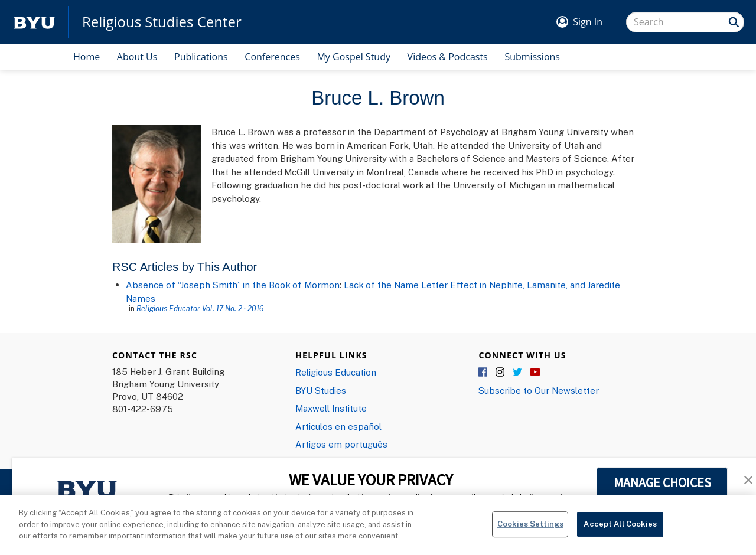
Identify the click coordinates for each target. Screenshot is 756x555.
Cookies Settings (530, 533)
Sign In (588, 22)
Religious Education (336, 372)
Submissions (532, 57)
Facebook (484, 373)
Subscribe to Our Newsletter (539, 390)
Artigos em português (341, 444)
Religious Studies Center (162, 22)
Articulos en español (338, 426)
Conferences (272, 57)
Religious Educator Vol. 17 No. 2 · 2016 (200, 308)
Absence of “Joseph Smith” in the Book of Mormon (233, 285)
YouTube (535, 373)
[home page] (34, 22)
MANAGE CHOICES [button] (662, 482)
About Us (137, 57)
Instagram (501, 373)
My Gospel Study (353, 57)
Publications (201, 57)
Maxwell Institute (331, 408)
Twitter (518, 373)
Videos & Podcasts (448, 57)
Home (87, 57)
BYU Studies (321, 390)
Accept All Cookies (620, 533)
